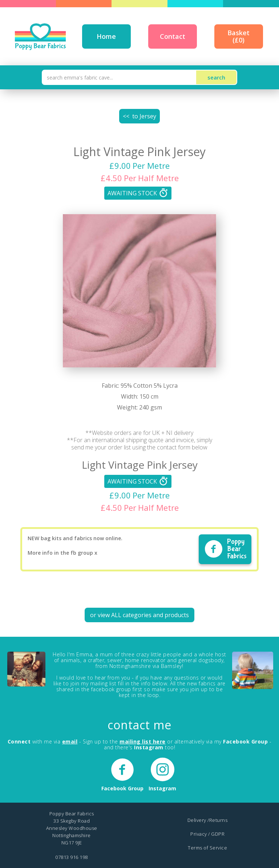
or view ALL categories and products (139, 615)
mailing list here (143, 741)
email (70, 741)
